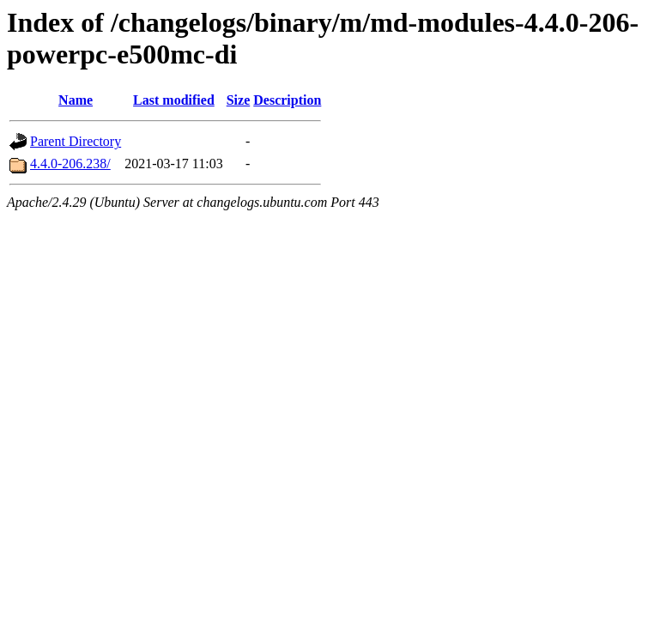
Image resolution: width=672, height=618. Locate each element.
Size (239, 100)
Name (76, 100)
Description (287, 100)
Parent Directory (76, 141)
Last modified (174, 100)
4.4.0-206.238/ (70, 164)
